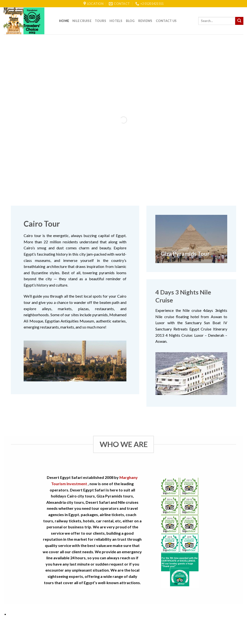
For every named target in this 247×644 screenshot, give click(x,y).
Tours (100, 21)
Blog (130, 21)
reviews (145, 21)
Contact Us (166, 21)
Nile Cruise (82, 21)
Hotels (116, 21)
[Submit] (239, 21)
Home (64, 21)
